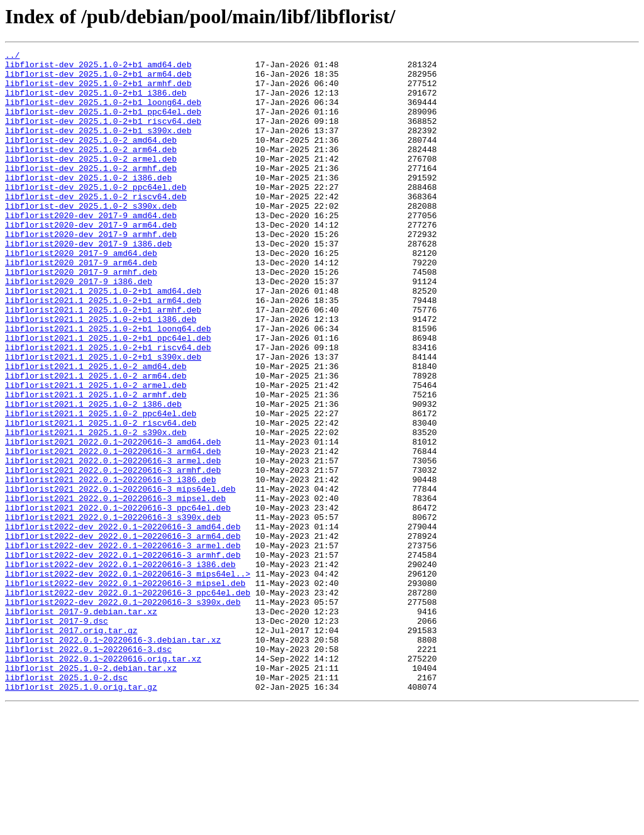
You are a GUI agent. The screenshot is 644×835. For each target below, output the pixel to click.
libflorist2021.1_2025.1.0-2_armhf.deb (96, 464)
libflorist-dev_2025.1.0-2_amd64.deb (91, 158)
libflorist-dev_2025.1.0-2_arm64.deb (91, 170)
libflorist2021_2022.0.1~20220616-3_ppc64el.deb (118, 600)
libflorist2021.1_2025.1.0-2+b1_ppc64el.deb (108, 396)
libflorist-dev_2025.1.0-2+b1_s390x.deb (98, 147)
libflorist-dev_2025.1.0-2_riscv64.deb (96, 226)
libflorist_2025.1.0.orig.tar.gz (81, 815)
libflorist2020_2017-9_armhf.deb (81, 317)
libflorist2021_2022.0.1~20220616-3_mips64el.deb (120, 577)
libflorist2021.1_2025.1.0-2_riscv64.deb (101, 498)
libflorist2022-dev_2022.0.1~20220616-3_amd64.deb (123, 622)
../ (12, 57)
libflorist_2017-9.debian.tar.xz (81, 724)
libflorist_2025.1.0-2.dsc (66, 804)
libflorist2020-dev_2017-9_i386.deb (88, 283)
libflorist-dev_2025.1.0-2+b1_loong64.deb (103, 113)
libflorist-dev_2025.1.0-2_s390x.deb (91, 238)
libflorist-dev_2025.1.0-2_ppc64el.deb (96, 215)
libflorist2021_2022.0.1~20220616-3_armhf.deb (113, 555)
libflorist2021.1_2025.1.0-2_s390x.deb (96, 509)
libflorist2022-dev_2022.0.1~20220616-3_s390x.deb (123, 713)
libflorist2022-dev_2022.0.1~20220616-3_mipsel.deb (125, 690)
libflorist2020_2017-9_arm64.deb (81, 306)
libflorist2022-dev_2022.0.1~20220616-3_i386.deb (120, 668)
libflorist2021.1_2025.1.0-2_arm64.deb (96, 441)
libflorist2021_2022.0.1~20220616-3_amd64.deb (113, 521)
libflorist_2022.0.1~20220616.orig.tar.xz (103, 781)
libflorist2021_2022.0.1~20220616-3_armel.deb (113, 543)
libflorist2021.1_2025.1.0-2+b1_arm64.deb (103, 351)
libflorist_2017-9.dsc (57, 736)
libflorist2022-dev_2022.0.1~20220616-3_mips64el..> (128, 679)
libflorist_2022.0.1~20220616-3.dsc (88, 770)
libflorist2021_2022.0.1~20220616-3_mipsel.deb (115, 589)
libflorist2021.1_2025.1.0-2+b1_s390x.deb (103, 419)
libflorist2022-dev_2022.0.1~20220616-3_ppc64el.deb (128, 702)
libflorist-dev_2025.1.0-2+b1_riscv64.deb (103, 136)
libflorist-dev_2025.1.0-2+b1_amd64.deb (98, 68)
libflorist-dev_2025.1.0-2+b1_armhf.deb (98, 91)
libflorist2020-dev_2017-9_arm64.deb (91, 260)
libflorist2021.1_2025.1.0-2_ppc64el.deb (101, 487)
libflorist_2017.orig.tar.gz (71, 747)
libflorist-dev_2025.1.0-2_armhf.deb (91, 192)
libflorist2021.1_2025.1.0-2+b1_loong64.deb (108, 385)
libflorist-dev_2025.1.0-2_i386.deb (88, 204)
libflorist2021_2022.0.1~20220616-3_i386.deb (110, 566)
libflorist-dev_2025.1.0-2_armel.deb (91, 181)
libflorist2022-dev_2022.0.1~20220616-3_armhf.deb (123, 656)
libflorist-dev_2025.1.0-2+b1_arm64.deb (98, 79)
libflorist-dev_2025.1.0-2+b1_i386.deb (96, 102)
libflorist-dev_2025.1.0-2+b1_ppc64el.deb (103, 124)
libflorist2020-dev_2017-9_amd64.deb (91, 249)
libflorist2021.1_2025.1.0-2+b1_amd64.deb (103, 340)
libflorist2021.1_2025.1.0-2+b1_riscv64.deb (108, 407)
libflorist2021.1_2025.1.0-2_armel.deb (96, 453)
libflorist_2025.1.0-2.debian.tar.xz (91, 792)
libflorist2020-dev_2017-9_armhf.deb (91, 272)
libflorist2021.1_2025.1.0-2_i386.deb (93, 475)
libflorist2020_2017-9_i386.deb (79, 328)
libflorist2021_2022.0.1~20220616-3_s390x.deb (113, 611)
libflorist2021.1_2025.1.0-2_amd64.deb (96, 430)
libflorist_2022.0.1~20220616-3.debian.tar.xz (113, 758)
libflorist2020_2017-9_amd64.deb (81, 294)
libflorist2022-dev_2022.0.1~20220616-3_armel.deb (123, 645)
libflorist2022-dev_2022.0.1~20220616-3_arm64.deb (123, 634)
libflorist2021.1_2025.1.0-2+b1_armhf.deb (103, 362)
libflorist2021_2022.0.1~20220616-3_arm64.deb (113, 532)
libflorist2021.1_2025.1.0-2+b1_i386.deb (101, 373)
